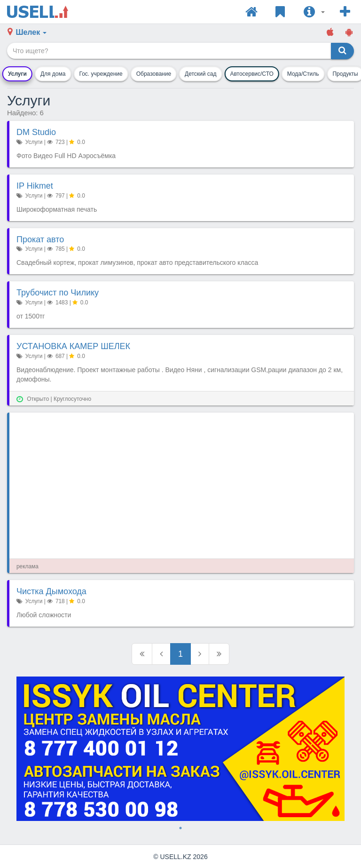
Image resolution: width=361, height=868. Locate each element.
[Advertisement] (182, 486)
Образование (154, 74)
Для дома (53, 74)
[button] (314, 12)
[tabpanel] (180, 749)
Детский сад (200, 74)
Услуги (17, 74)
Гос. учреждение (101, 74)
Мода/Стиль (303, 74)
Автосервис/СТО (251, 74)
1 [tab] (180, 828)
